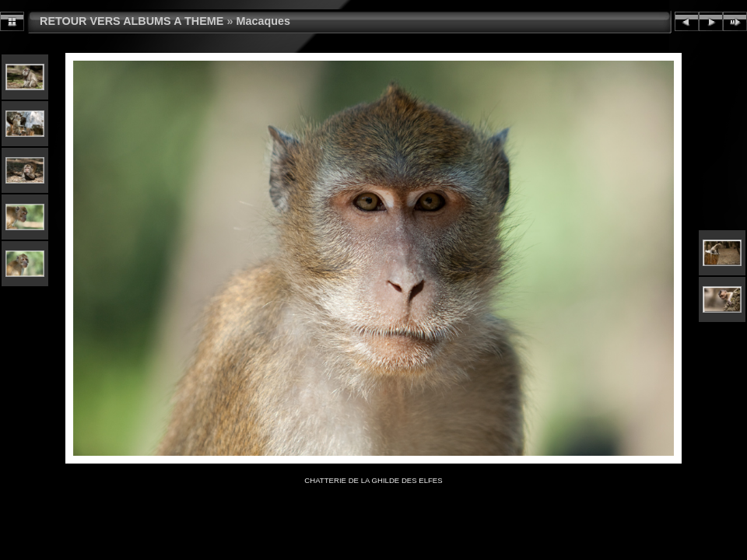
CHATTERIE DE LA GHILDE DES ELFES (373, 480)
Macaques (263, 21)
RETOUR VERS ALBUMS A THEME (132, 21)
